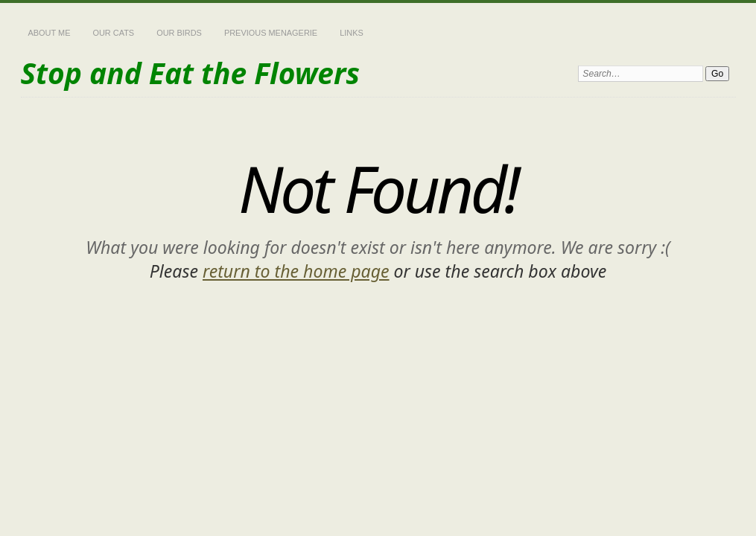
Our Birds (179, 33)
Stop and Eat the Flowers (190, 73)
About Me (50, 33)
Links (352, 33)
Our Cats (113, 33)
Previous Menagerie (271, 33)
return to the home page (296, 271)
